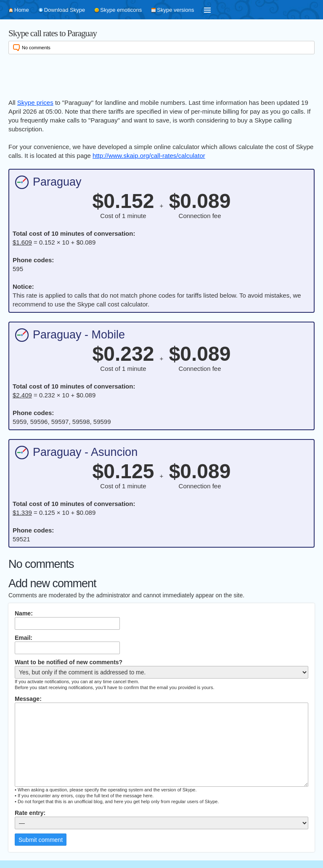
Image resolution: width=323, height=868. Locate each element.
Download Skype (65, 10)
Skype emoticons (121, 10)
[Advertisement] (161, 75)
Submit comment (41, 840)
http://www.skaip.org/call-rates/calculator (149, 156)
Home (22, 10)
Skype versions (175, 10)
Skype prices (35, 103)
